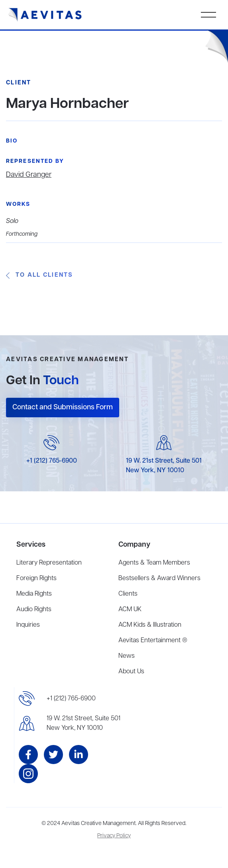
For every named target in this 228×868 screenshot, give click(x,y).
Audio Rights (34, 610)
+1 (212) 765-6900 (52, 461)
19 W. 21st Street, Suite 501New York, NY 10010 (84, 723)
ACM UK (130, 610)
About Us (131, 672)
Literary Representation (49, 563)
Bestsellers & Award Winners (159, 579)
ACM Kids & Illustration (150, 625)
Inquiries (28, 625)
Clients (128, 594)
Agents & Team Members (154, 563)
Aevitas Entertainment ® (153, 641)
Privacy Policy (114, 836)
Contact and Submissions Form (63, 407)
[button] (208, 15)
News (127, 656)
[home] (45, 15)
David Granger (29, 175)
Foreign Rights (36, 579)
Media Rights (34, 594)
